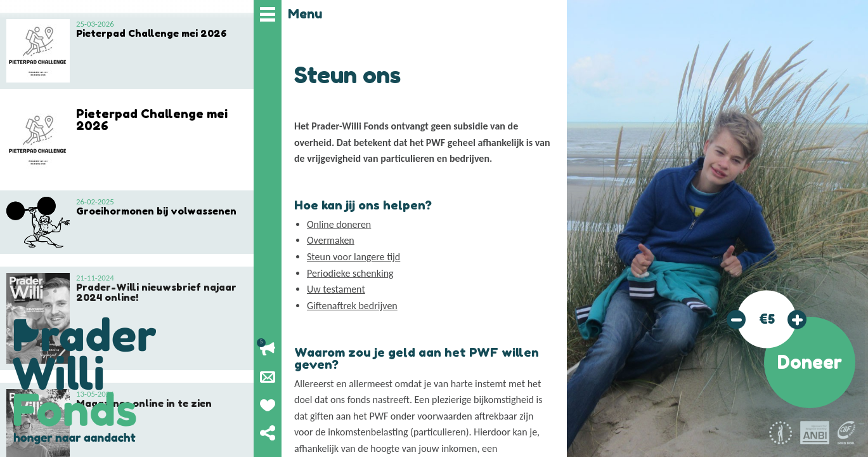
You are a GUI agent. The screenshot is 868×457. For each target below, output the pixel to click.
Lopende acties (268, 349)
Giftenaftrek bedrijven (352, 306)
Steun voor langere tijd (353, 257)
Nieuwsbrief (268, 377)
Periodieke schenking (350, 273)
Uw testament (336, 289)
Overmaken (331, 240)
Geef (268, 405)
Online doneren (339, 224)
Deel (268, 433)
